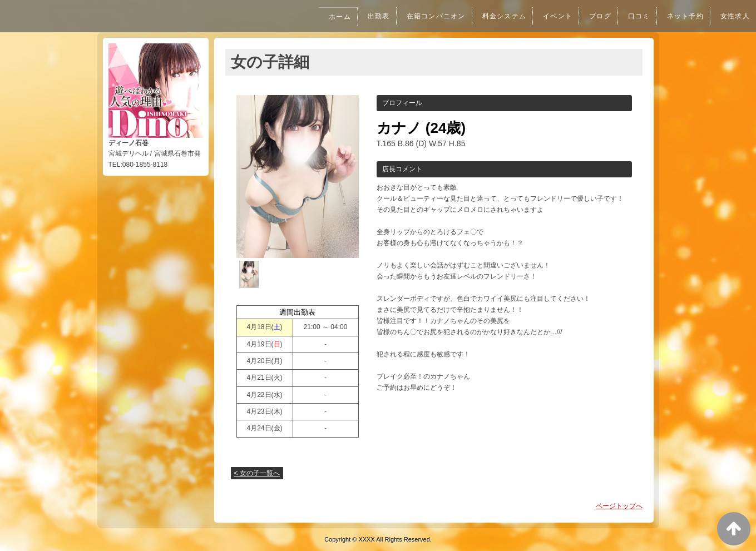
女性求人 (734, 16)
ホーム (322, 17)
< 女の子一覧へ (257, 473)
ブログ (594, 16)
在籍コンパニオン (423, 16)
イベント (550, 16)
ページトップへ (619, 506)
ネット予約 (682, 16)
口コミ (634, 16)
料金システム (494, 16)
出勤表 (363, 16)
